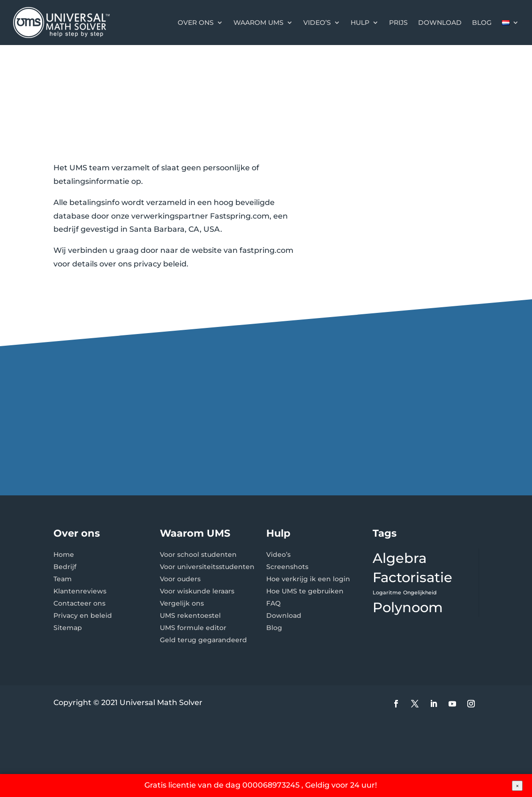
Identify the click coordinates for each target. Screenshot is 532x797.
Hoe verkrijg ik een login (308, 579)
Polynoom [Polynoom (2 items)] (408, 607)
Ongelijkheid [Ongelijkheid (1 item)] (420, 593)
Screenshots (287, 567)
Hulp (360, 23)
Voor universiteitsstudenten (207, 567)
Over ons (196, 23)
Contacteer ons (79, 603)
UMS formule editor (193, 628)
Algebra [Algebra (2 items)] (400, 558)
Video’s (317, 23)
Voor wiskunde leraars (197, 591)
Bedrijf (65, 567)
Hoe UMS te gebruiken (305, 591)
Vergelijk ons (182, 603)
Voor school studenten (198, 554)
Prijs (398, 23)
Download (440, 23)
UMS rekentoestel (190, 615)
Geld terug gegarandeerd (203, 640)
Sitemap (68, 628)
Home (64, 554)
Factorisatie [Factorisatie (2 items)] (412, 577)
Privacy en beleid (83, 615)
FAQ (273, 603)
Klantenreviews (80, 591)
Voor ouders (180, 579)
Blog (482, 23)
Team (63, 579)
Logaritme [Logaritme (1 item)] (387, 593)
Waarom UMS (259, 23)
